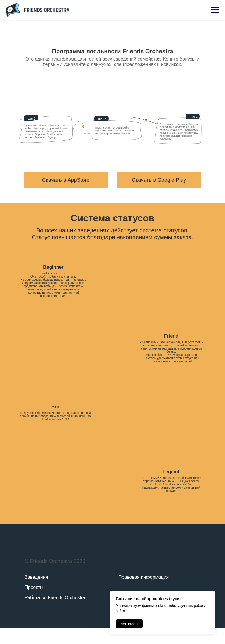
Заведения (36, 577)
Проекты (34, 587)
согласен (129, 624)
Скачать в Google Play (159, 180)
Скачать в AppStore (66, 180)
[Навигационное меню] (215, 10)
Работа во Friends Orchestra (55, 598)
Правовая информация (144, 577)
